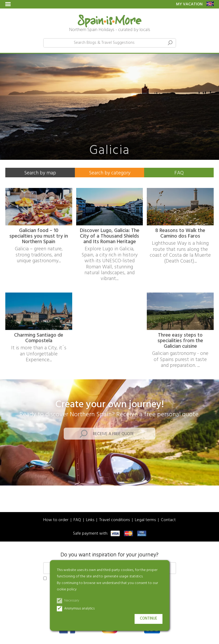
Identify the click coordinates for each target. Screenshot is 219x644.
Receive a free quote (113, 434)
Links (90, 520)
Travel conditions (115, 520)
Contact (168, 520)
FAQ (179, 173)
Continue (149, 619)
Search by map (40, 173)
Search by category (110, 173)
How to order (56, 520)
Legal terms (145, 520)
